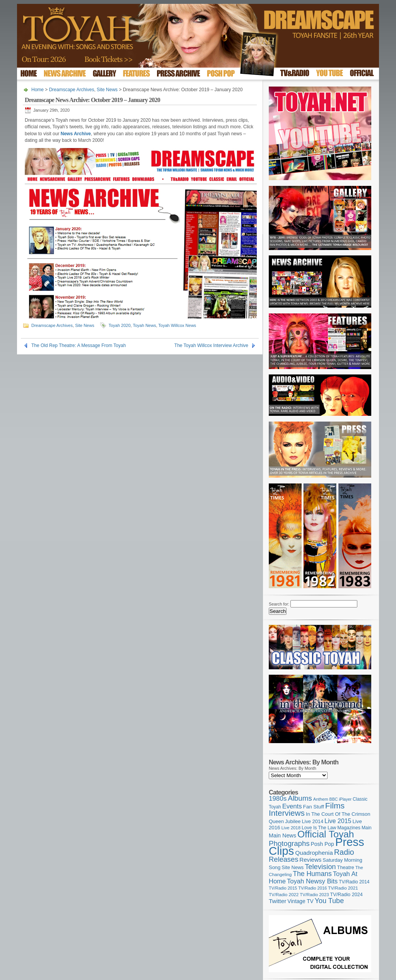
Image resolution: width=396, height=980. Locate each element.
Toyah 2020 (120, 325)
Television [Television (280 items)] (320, 867)
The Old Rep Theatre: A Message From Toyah (79, 345)
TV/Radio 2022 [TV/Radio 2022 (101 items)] (284, 895)
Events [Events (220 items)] (292, 806)
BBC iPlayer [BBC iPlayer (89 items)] (341, 799)
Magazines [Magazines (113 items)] (349, 828)
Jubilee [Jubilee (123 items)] (293, 821)
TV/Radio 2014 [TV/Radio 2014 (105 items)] (354, 882)
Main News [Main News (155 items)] (282, 835)
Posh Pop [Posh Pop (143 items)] (323, 844)
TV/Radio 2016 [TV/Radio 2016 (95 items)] (312, 888)
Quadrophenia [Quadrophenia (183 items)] (314, 853)
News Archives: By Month (293, 768)
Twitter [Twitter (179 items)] (277, 901)
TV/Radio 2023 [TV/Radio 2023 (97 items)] (314, 895)
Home (38, 90)
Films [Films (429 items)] (335, 806)
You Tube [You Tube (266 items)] (329, 901)
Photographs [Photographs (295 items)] (289, 843)
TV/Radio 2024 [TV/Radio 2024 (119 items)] (346, 895)
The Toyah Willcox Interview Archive (211, 345)
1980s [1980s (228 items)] (278, 799)
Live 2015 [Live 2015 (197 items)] (338, 821)
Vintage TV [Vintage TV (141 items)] (300, 901)
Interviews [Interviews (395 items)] (287, 813)
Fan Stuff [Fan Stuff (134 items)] (314, 807)
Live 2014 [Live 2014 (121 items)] (313, 821)
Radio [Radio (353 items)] (344, 852)
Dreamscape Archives (72, 90)
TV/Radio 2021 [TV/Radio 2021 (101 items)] (343, 888)
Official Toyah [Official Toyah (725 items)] (326, 834)
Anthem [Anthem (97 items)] (321, 799)
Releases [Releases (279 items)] (283, 859)
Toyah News (144, 325)
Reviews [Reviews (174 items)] (310, 860)
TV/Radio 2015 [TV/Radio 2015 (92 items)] (283, 888)
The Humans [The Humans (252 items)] (312, 874)
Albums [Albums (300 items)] (300, 798)
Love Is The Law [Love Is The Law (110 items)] (319, 828)
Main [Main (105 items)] (367, 828)
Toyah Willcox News (177, 325)
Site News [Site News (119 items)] (293, 868)
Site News (107, 90)
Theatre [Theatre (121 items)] (346, 867)
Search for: (279, 604)
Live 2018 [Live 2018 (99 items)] (291, 828)
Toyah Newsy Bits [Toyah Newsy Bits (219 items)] (312, 881)
